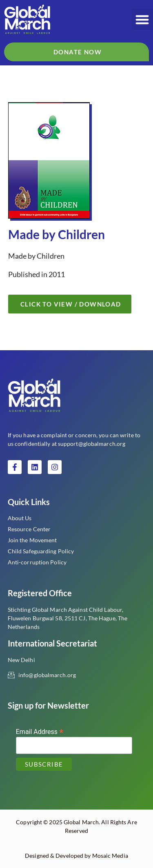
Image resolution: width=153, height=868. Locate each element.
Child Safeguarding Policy (41, 551)
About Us (20, 518)
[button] (143, 19)
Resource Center (29, 529)
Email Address (40, 731)
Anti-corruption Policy (37, 562)
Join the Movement (32, 540)
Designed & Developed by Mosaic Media (76, 856)
